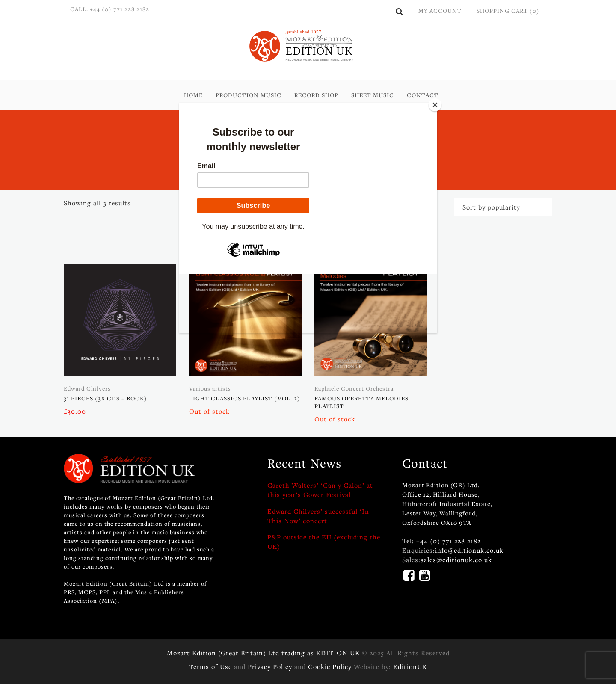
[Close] (435, 105)
